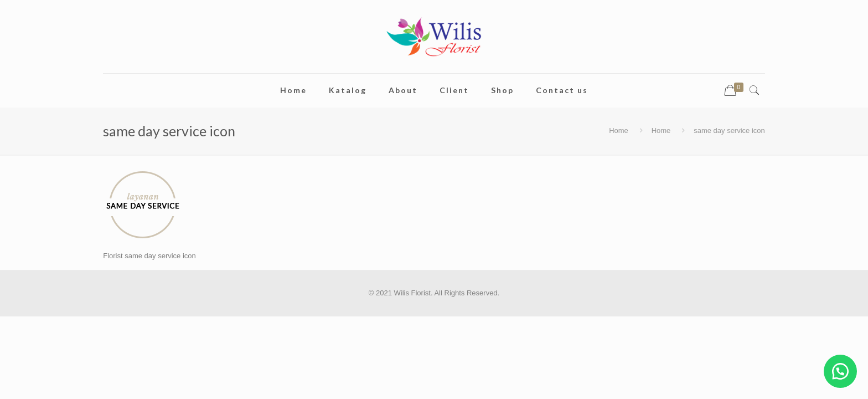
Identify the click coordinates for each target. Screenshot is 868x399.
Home (619, 131)
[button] (840, 371)
